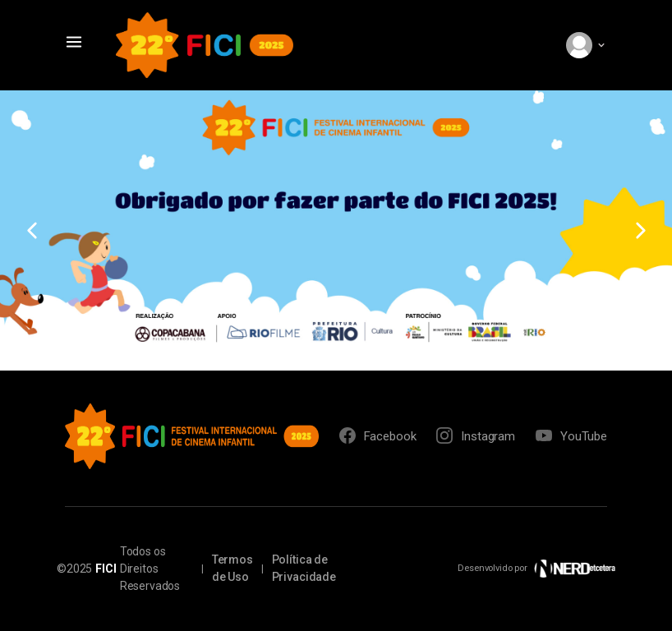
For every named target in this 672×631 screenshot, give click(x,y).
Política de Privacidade (304, 568)
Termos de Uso (232, 568)
